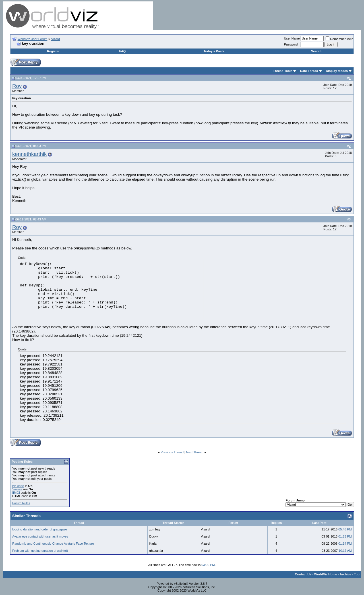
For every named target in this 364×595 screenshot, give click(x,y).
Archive (346, 574)
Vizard (56, 39)
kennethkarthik (29, 154)
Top (357, 574)
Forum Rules (21, 503)
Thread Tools (283, 71)
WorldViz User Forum (33, 39)
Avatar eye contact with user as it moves (40, 536)
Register (53, 51)
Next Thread (195, 452)
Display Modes (337, 71)
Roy (17, 86)
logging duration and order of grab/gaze (40, 529)
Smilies (17, 489)
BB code (18, 486)
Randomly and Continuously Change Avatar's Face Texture (53, 544)
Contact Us (303, 574)
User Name (292, 38)
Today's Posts (214, 51)
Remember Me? (339, 39)
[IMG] (16, 493)
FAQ (122, 51)
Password (291, 44)
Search (316, 51)
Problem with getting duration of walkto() (40, 551)
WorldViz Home (326, 574)
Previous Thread (172, 452)
